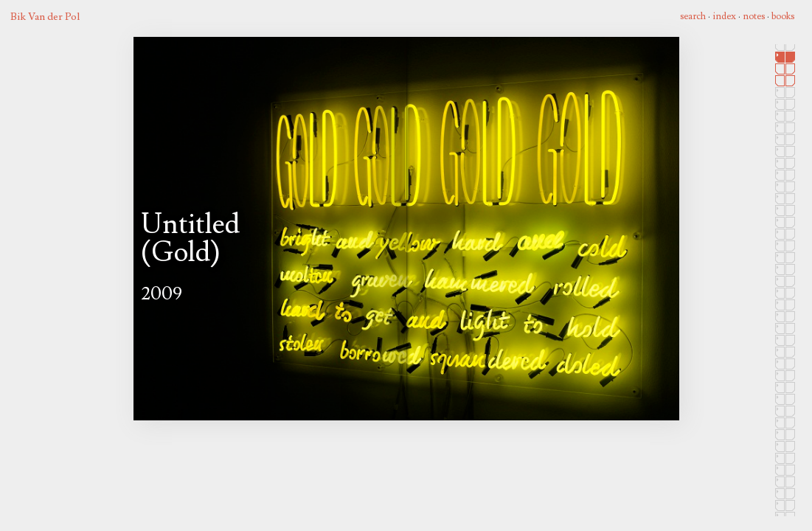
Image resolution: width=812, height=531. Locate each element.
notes (754, 16)
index (724, 16)
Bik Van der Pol (45, 17)
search (693, 16)
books (783, 16)
